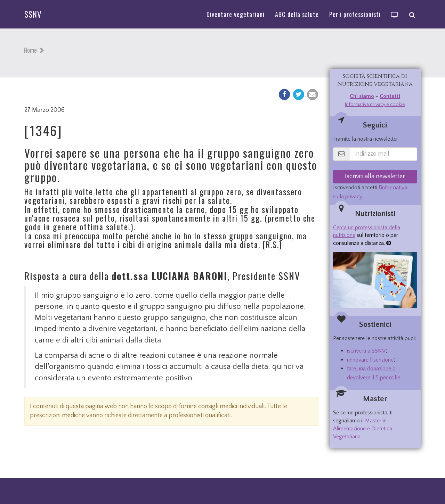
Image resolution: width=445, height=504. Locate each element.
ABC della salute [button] (297, 14)
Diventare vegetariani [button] (236, 14)
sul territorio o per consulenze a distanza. (367, 236)
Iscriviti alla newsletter (375, 176)
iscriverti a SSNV (366, 351)
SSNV (33, 14)
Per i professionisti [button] (355, 14)
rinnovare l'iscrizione (370, 360)
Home (30, 50)
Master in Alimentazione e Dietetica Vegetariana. (363, 429)
